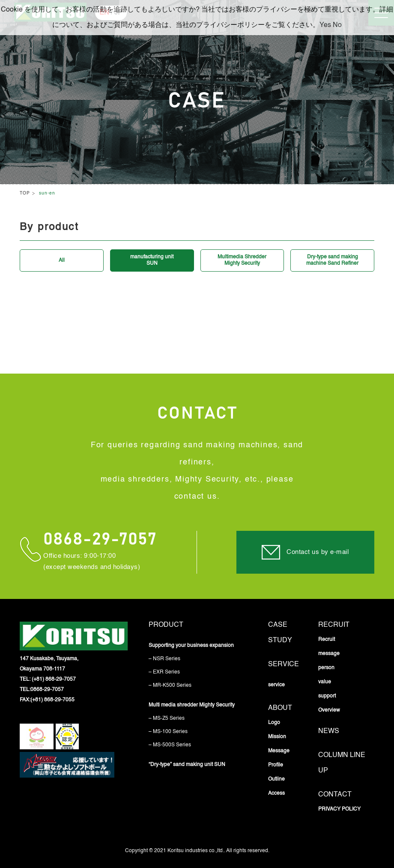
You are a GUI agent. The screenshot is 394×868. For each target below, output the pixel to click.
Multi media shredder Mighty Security (192, 705)
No (337, 25)
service (284, 664)
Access (276, 793)
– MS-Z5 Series (167, 718)
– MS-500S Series (170, 745)
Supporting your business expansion (191, 646)
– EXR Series (164, 672)
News (329, 731)
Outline (276, 779)
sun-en (47, 193)
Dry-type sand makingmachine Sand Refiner (332, 260)
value (325, 682)
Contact (335, 795)
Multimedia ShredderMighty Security (242, 260)
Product (166, 625)
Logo (274, 723)
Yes (325, 25)
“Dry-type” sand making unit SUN (187, 765)
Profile (276, 765)
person (326, 668)
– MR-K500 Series (170, 685)
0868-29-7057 (100, 539)
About (280, 708)
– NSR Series (164, 659)
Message (279, 751)
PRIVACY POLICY (339, 809)
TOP (25, 193)
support (327, 696)
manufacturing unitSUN (152, 260)
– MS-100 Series (168, 732)
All (62, 260)
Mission (277, 737)
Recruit (334, 625)
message (329, 654)
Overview (329, 710)
